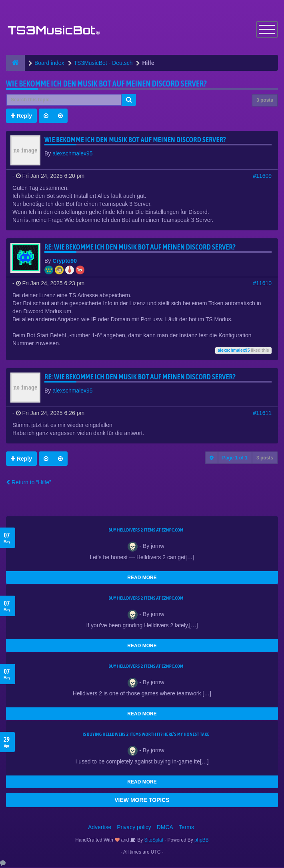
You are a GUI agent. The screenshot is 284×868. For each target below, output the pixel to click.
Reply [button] (21, 116)
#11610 (262, 284)
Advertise (100, 828)
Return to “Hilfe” (29, 483)
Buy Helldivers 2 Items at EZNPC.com (146, 530)
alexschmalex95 (72, 154)
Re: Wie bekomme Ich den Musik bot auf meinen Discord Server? (140, 247)
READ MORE (142, 578)
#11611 (262, 413)
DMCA (165, 828)
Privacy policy (134, 828)
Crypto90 (65, 261)
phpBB (202, 840)
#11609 (262, 176)
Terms (186, 828)
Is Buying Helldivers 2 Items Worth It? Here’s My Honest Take (146, 735)
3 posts (265, 101)
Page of (235, 458)
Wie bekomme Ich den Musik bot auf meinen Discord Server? (106, 84)
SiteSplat (153, 840)
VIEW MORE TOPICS (142, 800)
